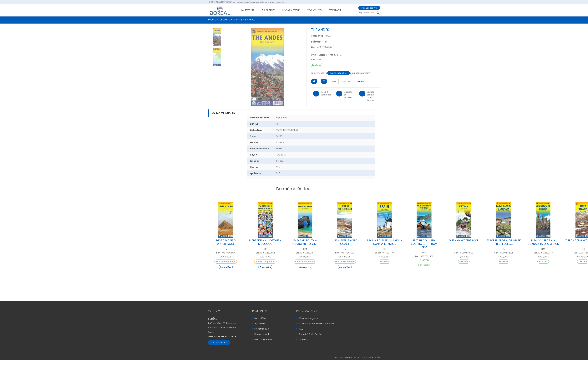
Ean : (219, 253)
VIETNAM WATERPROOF (464, 240)
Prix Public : (319, 55)
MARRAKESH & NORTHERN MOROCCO (265, 242)
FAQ (301, 329)
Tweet (333, 81)
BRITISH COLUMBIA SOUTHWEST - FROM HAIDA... (424, 244)
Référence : (318, 36)
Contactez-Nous (219, 343)
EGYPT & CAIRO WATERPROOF (226, 242)
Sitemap (304, 339)
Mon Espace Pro (369, 8)
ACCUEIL (212, 20)
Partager (346, 81)
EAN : (314, 47)
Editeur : (317, 42)
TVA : (314, 60)
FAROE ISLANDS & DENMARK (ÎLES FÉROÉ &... (504, 242)
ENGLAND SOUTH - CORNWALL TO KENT (305, 242)
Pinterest (359, 81)
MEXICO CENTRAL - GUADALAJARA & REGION (543, 242)
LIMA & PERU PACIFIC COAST (345, 242)
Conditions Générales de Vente (316, 323)
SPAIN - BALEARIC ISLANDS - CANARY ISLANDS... (384, 242)
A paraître (260, 323)
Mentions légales (308, 318)
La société (260, 318)
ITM (325, 42)
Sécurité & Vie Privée (310, 334)
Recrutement (262, 334)
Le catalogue (262, 329)
